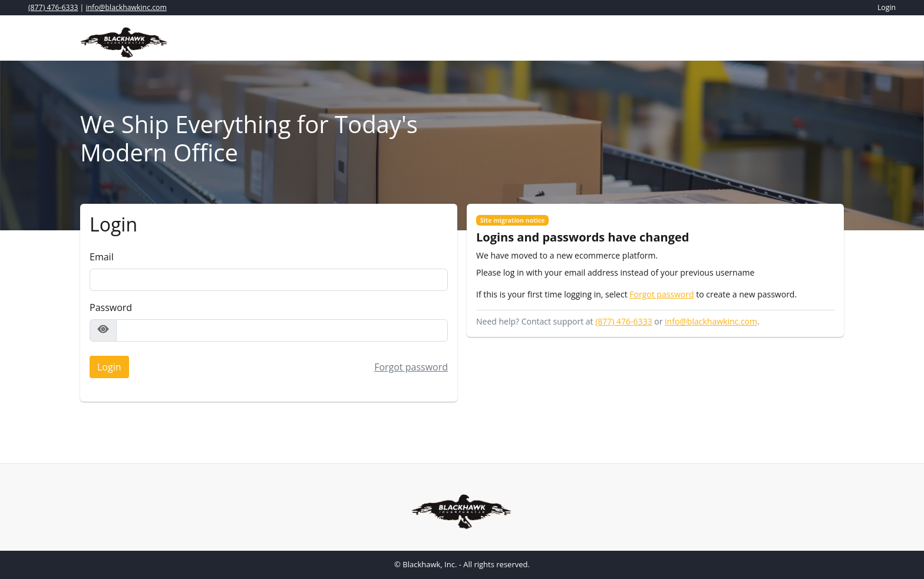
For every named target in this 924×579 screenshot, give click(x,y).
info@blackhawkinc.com (126, 7)
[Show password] (103, 330)
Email (102, 257)
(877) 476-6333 (53, 7)
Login (105, 365)
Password (111, 307)
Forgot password (411, 367)
